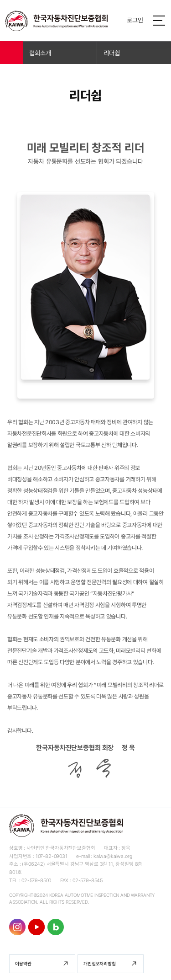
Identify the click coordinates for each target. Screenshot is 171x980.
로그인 (135, 20)
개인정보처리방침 (100, 964)
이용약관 (23, 964)
